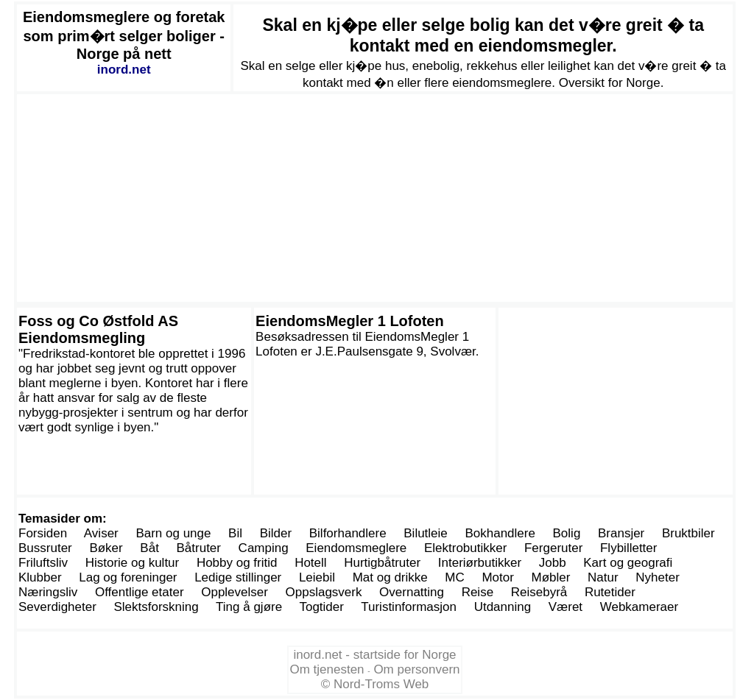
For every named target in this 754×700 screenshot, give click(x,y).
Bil (235, 533)
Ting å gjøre (249, 607)
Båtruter (199, 548)
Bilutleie (426, 533)
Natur (603, 577)
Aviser (101, 533)
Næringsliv (48, 592)
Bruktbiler (688, 533)
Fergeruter (553, 548)
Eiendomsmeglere (356, 548)
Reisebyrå (539, 592)
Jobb (553, 563)
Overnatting (412, 592)
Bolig (567, 533)
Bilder (276, 533)
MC (454, 577)
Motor (497, 577)
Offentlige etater (140, 592)
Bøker (106, 548)
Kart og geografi (628, 563)
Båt (149, 548)
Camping (264, 548)
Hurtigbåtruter (382, 563)
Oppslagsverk (324, 592)
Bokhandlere (500, 533)
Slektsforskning (156, 607)
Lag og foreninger (128, 577)
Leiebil (317, 577)
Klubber (40, 577)
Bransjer (621, 533)
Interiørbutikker (480, 563)
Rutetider (610, 592)
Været (565, 607)
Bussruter (45, 548)
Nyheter (658, 577)
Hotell (310, 563)
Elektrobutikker (465, 548)
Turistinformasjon (409, 607)
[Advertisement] (375, 198)
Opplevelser (235, 592)
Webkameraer (639, 607)
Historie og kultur (133, 563)
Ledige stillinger (238, 577)
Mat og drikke (390, 577)
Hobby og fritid (237, 563)
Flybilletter (628, 548)
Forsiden (43, 533)
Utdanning (503, 607)
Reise (478, 592)
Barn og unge (173, 533)
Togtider (321, 607)
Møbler (551, 577)
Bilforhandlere (348, 533)
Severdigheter (57, 607)
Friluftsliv (43, 563)
